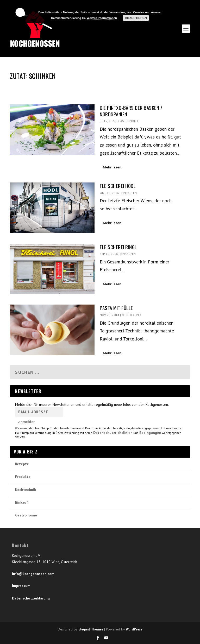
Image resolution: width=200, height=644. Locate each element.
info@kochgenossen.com (33, 574)
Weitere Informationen (102, 18)
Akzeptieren (136, 18)
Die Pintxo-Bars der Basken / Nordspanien (131, 111)
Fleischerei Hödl (118, 186)
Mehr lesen (112, 167)
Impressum (21, 586)
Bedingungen (150, 433)
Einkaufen (129, 193)
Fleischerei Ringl (118, 247)
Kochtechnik (132, 315)
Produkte (23, 477)
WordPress (134, 629)
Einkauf (21, 502)
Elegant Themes (91, 629)
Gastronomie (129, 121)
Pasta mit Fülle (116, 308)
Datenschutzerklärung (31, 598)
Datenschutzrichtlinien (113, 433)
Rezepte (22, 464)
